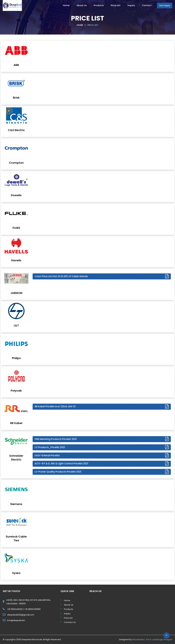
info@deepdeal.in (16, 620)
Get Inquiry (165, 5)
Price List (68, 618)
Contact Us (70, 622)
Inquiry (67, 613)
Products (69, 609)
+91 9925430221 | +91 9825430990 (24, 609)
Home (80, 25)
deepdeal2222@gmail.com (21, 615)
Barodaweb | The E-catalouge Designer (152, 639)
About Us (69, 605)
